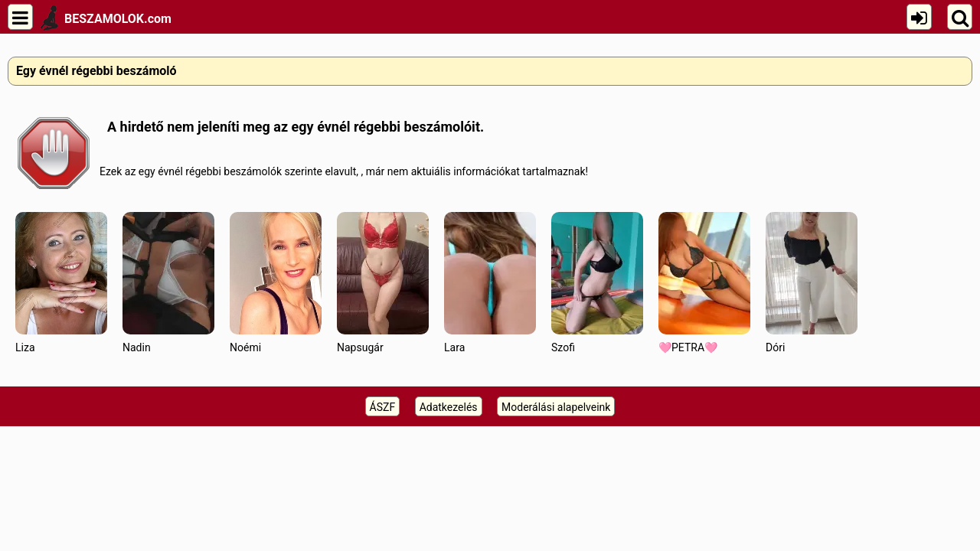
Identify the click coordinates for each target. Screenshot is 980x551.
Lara (490, 283)
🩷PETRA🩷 (704, 283)
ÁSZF (383, 407)
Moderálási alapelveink (556, 407)
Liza (61, 283)
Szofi (597, 283)
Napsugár (383, 283)
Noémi (276, 283)
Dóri (812, 283)
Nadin (168, 283)
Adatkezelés (449, 407)
